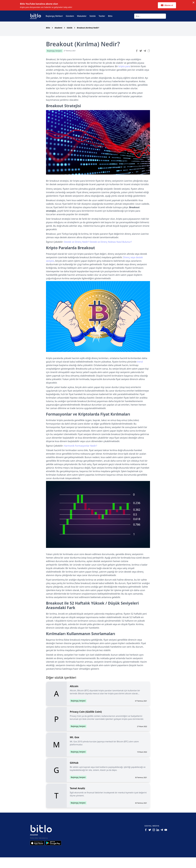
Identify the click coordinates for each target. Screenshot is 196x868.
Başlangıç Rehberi (54, 16)
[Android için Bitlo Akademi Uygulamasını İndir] (53, 854)
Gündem (70, 16)
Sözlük (93, 16)
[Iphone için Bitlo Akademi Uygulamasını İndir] (37, 854)
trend (140, 372)
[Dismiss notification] (193, 3)
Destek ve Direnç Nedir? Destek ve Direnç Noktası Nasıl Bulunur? (98, 252)
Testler (102, 16)
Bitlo (110, 16)
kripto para (125, 77)
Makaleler (82, 16)
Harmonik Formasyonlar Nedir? (80, 456)
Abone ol (167, 5)
